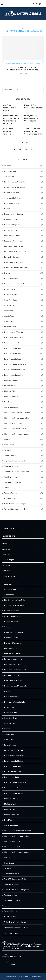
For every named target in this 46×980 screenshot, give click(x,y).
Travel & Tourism (35, 64)
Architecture (24, 177)
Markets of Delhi (24, 386)
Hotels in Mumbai (24, 294)
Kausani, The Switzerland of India (34, 106)
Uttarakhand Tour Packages (24, 504)
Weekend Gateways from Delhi (24, 509)
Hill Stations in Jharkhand (24, 262)
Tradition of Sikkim (24, 477)
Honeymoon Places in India (24, 284)
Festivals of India (24, 230)
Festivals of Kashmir (24, 236)
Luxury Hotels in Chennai (24, 343)
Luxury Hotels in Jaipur (24, 359)
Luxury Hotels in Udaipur (24, 375)
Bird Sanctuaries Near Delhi (24, 182)
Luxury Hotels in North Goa (24, 370)
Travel (24, 488)
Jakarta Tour (24, 316)
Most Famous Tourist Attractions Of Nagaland (23, 68)
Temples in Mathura (24, 455)
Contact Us (7, 570)
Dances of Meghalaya (24, 225)
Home (5, 544)
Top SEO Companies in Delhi (24, 461)
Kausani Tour (24, 321)
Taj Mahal (24, 450)
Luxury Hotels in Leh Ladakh (24, 364)
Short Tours (7, 554)
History (24, 273)
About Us (6, 549)
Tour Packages (8, 560)
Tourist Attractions (24, 466)
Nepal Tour (24, 402)
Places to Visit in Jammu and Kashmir (24, 418)
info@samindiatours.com (12, 956)
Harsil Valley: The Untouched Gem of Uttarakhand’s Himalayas (11, 120)
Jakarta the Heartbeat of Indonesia (9, 131)
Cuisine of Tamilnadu (24, 193)
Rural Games (24, 445)
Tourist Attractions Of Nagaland (16, 64)
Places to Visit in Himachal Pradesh (24, 413)
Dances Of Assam (24, 219)
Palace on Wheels (24, 407)
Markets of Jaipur (24, 391)
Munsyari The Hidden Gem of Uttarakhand (31, 118)
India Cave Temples (24, 300)
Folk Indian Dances (24, 257)
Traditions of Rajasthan (24, 482)
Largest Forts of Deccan (24, 332)
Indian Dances (24, 305)
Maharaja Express (24, 380)
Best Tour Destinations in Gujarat (9, 108)
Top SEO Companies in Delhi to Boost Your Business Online (34, 131)
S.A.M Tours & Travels (23, 976)
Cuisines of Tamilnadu (24, 203)
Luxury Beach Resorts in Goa (24, 337)
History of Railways (24, 279)
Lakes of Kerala (24, 327)
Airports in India (24, 171)
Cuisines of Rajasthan (24, 198)
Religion (24, 439)
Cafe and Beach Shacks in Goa (24, 187)
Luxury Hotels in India (24, 354)
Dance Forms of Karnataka (24, 214)
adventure (24, 166)
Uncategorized (24, 498)
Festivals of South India (24, 241)
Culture (24, 209)
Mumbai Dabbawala (24, 396)
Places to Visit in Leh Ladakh (24, 429)
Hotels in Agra (24, 289)
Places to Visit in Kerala (24, 423)
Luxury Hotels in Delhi (24, 348)
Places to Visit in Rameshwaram (24, 434)
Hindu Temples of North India (24, 268)
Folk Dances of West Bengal (24, 252)
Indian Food (24, 311)
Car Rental (7, 565)
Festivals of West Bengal (24, 246)
